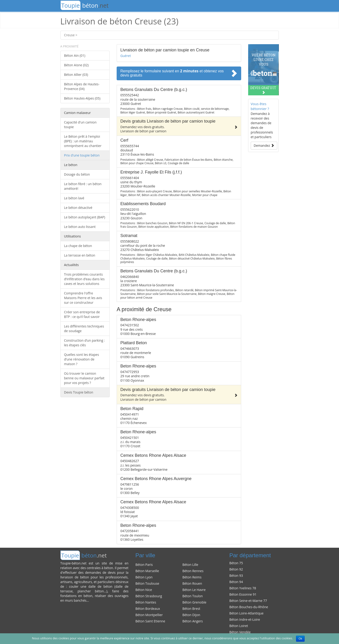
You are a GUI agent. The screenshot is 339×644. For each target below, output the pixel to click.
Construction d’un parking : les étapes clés (85, 343)
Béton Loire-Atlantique (246, 613)
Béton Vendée (240, 632)
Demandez (264, 145)
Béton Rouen (192, 583)
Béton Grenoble (194, 602)
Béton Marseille (147, 571)
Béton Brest (191, 609)
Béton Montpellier (149, 615)
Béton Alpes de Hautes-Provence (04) (82, 86)
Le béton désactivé (78, 208)
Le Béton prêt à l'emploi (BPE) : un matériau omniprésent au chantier (83, 141)
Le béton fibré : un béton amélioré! (83, 186)
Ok (300, 639)
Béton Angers (193, 621)
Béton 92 (236, 569)
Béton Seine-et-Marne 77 (248, 601)
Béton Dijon (191, 615)
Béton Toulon (193, 596)
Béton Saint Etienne (150, 621)
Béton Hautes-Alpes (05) (82, 98)
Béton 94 (236, 582)
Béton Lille (190, 565)
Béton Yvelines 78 (243, 588)
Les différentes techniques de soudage (84, 329)
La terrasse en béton (80, 255)
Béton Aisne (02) (76, 65)
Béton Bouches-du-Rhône (249, 607)
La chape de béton (78, 246)
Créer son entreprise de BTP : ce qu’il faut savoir (82, 314)
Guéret (126, 56)
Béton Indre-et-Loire (245, 619)
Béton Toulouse (147, 583)
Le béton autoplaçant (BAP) (85, 217)
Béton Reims (192, 577)
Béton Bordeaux (148, 609)
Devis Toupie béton (79, 392)
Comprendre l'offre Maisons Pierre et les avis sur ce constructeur (83, 298)
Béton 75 (236, 563)
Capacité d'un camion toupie (80, 125)
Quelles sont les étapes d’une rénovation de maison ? (82, 359)
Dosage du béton (77, 174)
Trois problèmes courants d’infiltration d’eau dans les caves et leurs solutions (84, 279)
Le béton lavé (74, 198)
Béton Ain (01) (75, 55)
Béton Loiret (239, 626)
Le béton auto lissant (80, 227)
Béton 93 (236, 576)
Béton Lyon (144, 577)
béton (85, 5)
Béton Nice (144, 590)
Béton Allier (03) (76, 75)
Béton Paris (144, 565)
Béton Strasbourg (149, 596)
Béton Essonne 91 (243, 594)
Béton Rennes (193, 571)
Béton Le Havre (194, 590)
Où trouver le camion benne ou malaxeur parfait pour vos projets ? (84, 378)
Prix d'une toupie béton (82, 155)
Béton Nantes (146, 602)
